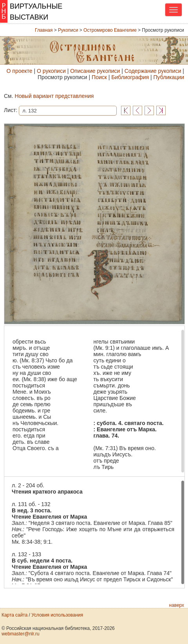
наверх (177, 605)
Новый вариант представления (54, 96)
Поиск (99, 77)
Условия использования (57, 615)
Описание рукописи (95, 71)
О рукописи (51, 71)
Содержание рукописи (153, 71)
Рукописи (68, 30)
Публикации (169, 77)
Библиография (130, 77)
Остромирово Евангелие (110, 30)
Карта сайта (14, 615)
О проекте (20, 71)
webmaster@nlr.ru (21, 634)
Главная (44, 30)
